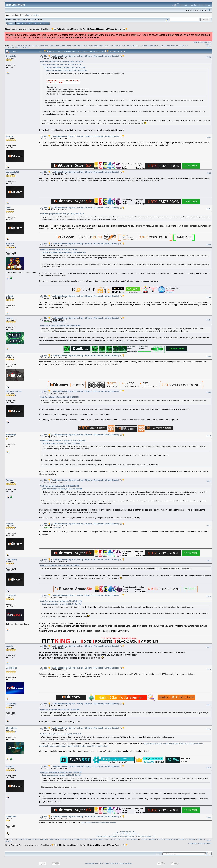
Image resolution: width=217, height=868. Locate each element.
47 (48, 45)
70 (105, 45)
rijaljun (9, 355)
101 (183, 45)
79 (127, 45)
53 (63, 45)
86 (145, 45)
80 (129, 45)
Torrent (39, 20)
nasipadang (57, 528)
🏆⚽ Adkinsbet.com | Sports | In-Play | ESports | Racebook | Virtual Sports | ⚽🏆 (89, 29)
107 (20, 47)
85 (142, 45)
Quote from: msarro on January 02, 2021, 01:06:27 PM (59, 486)
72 (109, 45)
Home (11, 23)
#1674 (209, 596)
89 (152, 45)
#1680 (209, 818)
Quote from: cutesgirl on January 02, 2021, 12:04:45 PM (60, 326)
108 (23, 47)
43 (39, 45)
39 (29, 45)
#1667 (209, 320)
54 (65, 45)
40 (31, 45)
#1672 (209, 526)
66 (95, 45)
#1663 (209, 173)
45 (43, 45)
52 (61, 45)
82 (134, 45)
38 (26, 45)
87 (147, 45)
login (28, 15)
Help (18, 23)
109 (27, 47)
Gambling (45, 29)
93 (162, 45)
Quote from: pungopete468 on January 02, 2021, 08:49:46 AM (62, 214)
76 (119, 45)
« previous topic (200, 42)
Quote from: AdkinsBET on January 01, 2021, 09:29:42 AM (66, 70)
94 (164, 45)
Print (209, 47)
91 (157, 45)
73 (112, 45)
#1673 (209, 561)
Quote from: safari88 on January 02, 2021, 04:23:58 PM (60, 565)
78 (124, 45)
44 (41, 45)
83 (136, 45)
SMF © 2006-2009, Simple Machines (118, 863)
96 (169, 45)
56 (70, 45)
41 (34, 45)
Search (25, 23)
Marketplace (34, 29)
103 (6, 47)
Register (39, 23)
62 (85, 45)
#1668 (209, 357)
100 (180, 45)
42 (36, 45)
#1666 (209, 297)
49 (53, 45)
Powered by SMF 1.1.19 (94, 863)
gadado (9, 646)
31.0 (34, 20)
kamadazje (11, 435)
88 (150, 45)
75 (117, 45)
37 (24, 45)
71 (107, 45)
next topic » (209, 43)
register (35, 15)
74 (114, 45)
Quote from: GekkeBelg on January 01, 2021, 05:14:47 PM (64, 68)
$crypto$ (10, 243)
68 (100, 45)
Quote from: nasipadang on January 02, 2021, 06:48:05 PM (61, 601)
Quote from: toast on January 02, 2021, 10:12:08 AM (59, 250)
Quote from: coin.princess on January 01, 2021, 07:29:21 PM (62, 62)
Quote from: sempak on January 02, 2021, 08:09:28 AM (60, 710)
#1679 (209, 767)
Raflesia (10, 480)
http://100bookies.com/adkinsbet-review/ (98, 823)
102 (187, 45)
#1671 (209, 481)
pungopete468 (13, 172)
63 (87, 45)
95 (167, 45)
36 (21, 45)
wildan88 (10, 766)
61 (83, 45)
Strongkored (12, 728)
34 (16, 45)
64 (90, 45)
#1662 (209, 137)
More (46, 23)
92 (160, 45)
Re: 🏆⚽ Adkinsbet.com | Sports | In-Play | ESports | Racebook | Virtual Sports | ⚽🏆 (84, 56)
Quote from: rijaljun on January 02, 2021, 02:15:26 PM (59, 397)
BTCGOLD (11, 595)
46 (46, 45)
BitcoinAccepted (58, 322)
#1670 (209, 436)
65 (92, 45)
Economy (23, 29)
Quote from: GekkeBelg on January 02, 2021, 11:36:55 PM (61, 772)
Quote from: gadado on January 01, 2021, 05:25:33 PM (61, 65)
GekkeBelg (11, 56)
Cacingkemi (11, 668)
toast (8, 208)
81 (132, 45)
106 (16, 47)
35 (19, 45)
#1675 (209, 647)
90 (155, 45)
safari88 (10, 524)
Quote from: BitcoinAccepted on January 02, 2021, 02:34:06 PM (63, 441)
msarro (9, 318)
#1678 (209, 729)
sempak (9, 136)
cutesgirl (10, 296)
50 (56, 45)
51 (58, 45)
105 (13, 47)
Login (31, 23)
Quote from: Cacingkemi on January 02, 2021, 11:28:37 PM (61, 734)
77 (122, 45)
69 (102, 45)
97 (172, 45)
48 (51, 45)
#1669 (209, 392)
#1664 (209, 209)
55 (68, 45)
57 (73, 45)
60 (80, 45)
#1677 (209, 705)
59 (78, 45)
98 (174, 45)
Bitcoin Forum (11, 29)
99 (177, 45)
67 (97, 45)
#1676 (209, 669)
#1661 (209, 57)
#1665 (209, 245)
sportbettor (11, 816)
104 (9, 47)
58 (75, 45)
